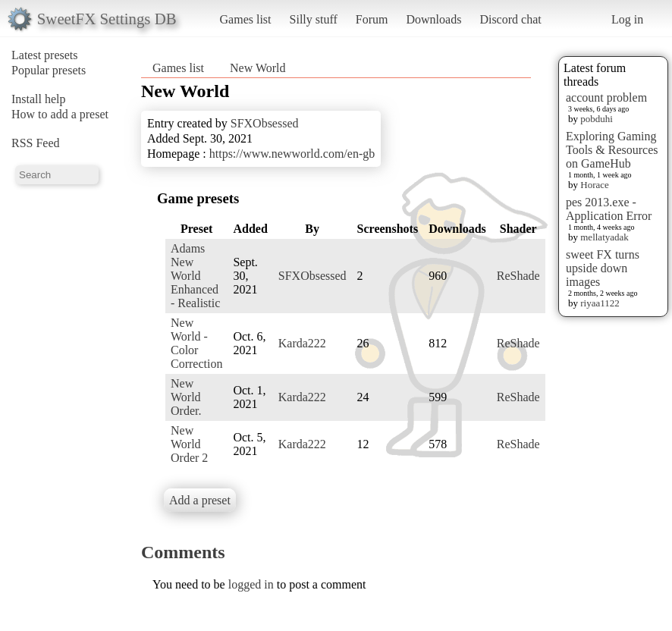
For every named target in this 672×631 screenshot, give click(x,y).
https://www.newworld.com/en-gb (292, 154)
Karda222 (302, 343)
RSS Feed (36, 143)
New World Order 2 (189, 444)
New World (258, 68)
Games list (246, 19)
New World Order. (186, 397)
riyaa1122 (600, 303)
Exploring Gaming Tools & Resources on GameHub (612, 150)
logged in (251, 584)
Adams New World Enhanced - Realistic (195, 276)
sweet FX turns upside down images (603, 268)
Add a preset (200, 500)
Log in (627, 19)
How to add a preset (60, 114)
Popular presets (49, 70)
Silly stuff (314, 19)
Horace (595, 185)
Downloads (433, 19)
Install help (39, 99)
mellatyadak (604, 237)
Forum (372, 19)
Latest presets (45, 55)
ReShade (518, 276)
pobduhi (597, 119)
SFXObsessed (265, 123)
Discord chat (510, 19)
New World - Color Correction (196, 343)
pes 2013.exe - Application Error (609, 209)
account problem (606, 97)
